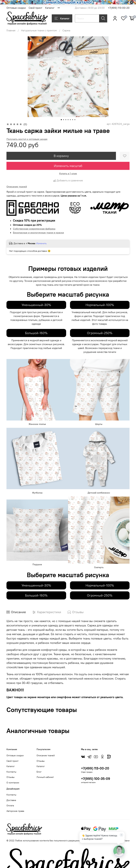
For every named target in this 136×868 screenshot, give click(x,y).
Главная (11, 30)
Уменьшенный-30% (36, 305)
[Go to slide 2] (64, 120)
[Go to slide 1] (61, 120)
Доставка (11, 800)
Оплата (10, 806)
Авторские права (15, 811)
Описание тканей (46, 755)
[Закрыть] (121, 835)
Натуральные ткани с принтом (39, 30)
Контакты (11, 772)
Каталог (50, 8)
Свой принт (35, 8)
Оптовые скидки (16, 8)
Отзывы (11, 777)
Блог (39, 772)
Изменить (41, 243)
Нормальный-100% (100, 305)
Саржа (66, 30)
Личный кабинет (45, 777)
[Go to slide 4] (68, 120)
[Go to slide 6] (73, 120)
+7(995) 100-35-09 (96, 779)
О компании (13, 783)
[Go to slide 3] (66, 120)
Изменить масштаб (68, 166)
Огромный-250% (100, 333)
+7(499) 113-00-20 (119, 8)
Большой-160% (36, 333)
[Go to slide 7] (75, 120)
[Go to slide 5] (70, 120)
